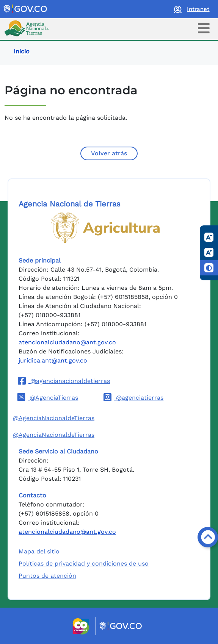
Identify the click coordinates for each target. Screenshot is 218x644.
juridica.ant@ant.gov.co (53, 360)
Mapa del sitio (39, 551)
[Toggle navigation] (204, 28)
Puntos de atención (47, 576)
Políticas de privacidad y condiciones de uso (84, 563)
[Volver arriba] (208, 537)
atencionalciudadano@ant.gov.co (67, 342)
